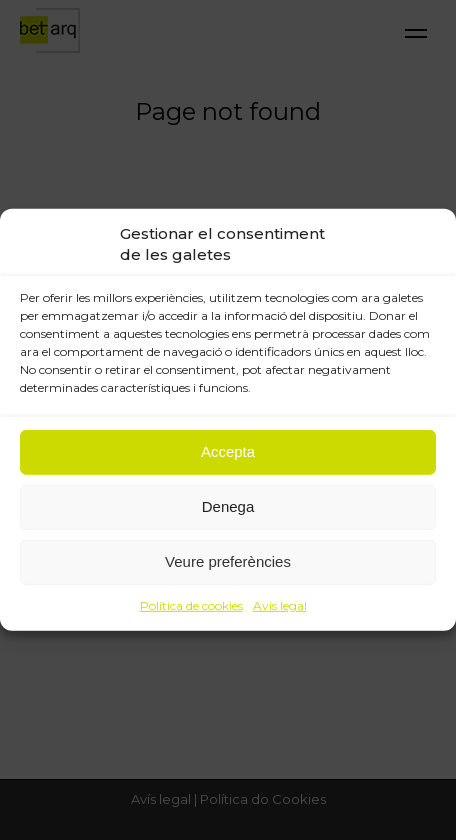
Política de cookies (191, 604)
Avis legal (280, 604)
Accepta (228, 451)
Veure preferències (228, 561)
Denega (228, 506)
